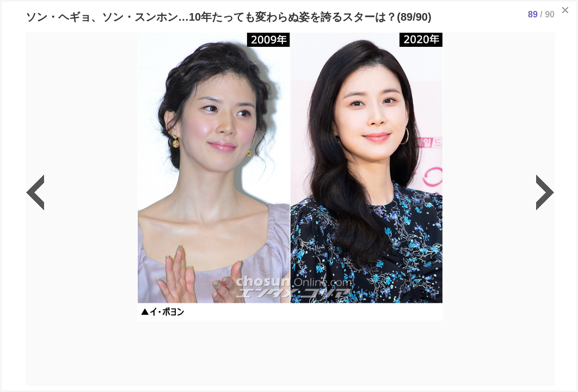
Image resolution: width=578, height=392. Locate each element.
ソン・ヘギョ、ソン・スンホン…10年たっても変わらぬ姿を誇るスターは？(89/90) (229, 17)
